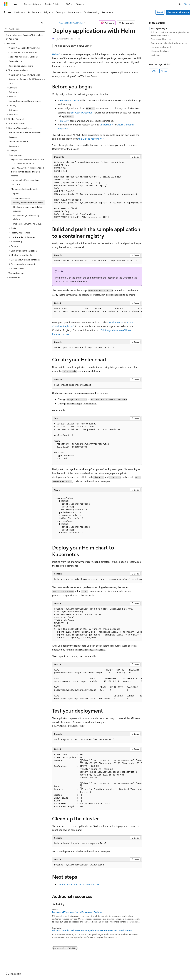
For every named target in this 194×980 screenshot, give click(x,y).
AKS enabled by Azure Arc (71, 23)
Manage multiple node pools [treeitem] (24, 189)
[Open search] (180, 4)
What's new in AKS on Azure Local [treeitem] (24, 75)
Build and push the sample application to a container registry (170, 34)
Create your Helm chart (162, 39)
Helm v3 (62, 121)
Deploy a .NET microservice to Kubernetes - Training (77, 912)
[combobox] (24, 29)
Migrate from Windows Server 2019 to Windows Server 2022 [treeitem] (27, 161)
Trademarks (126, 971)
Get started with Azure (178, 12)
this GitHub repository (90, 139)
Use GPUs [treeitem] (16, 185)
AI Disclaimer (10, 971)
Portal (160, 12)
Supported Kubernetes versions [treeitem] (23, 57)
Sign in (187, 4)
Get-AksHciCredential (82, 112)
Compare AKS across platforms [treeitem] (23, 52)
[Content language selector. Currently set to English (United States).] (18, 963)
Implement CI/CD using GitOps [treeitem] (28, 224)
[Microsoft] (6, 4)
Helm (55, 54)
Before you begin (159, 28)
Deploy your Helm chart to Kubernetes (169, 43)
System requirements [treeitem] (18, 141)
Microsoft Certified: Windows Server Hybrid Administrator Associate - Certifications (92, 930)
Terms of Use (111, 971)
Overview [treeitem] (13, 137)
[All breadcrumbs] (55, 23)
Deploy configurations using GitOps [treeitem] (26, 217)
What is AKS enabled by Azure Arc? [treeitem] (25, 48)
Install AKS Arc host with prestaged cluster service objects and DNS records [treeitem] (27, 172)
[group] (97, 190)
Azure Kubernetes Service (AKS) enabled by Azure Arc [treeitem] (25, 37)
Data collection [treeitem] (15, 61)
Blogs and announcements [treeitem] (21, 66)
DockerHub (105, 124)
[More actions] (139, 23)
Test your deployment (161, 47)
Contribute (54, 971)
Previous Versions (28, 971)
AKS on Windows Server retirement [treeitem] (25, 133)
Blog (41, 971)
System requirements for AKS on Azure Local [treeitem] (27, 81)
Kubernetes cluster (70, 100)
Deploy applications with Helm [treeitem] (28, 202)
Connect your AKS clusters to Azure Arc (79, 884)
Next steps (156, 55)
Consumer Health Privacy (87, 971)
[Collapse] (41, 23)
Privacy (66, 971)
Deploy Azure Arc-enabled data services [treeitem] (28, 209)
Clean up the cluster (160, 51)
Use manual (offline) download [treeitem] (25, 180)
